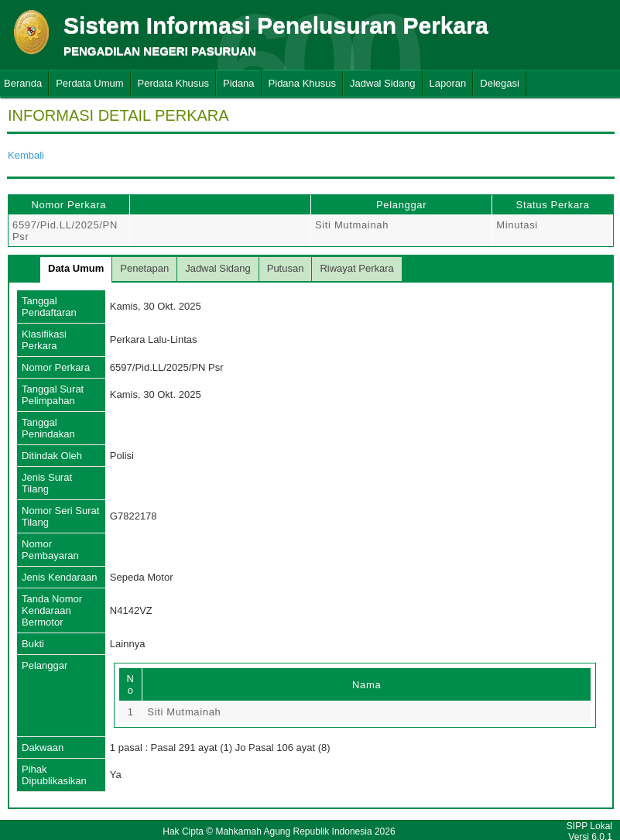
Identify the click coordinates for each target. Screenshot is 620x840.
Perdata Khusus (174, 83)
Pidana (238, 83)
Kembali (26, 155)
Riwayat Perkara (356, 268)
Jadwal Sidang (383, 83)
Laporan (448, 83)
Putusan (286, 268)
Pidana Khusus (302, 83)
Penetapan (144, 268)
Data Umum (76, 268)
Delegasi (500, 83)
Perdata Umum (89, 83)
